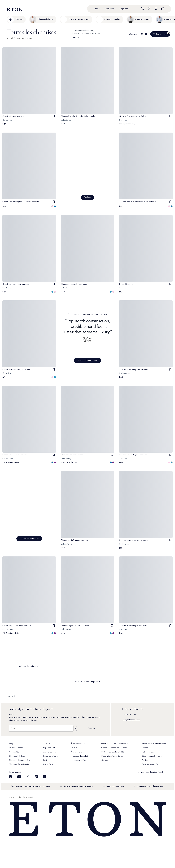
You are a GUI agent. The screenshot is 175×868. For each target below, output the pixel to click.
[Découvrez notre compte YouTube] (19, 777)
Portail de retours (50, 756)
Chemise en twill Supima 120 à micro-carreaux (21, 202)
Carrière (145, 760)
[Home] (87, 819)
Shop (97, 9)
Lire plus (75, 37)
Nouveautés (14, 752)
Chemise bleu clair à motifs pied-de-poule (78, 116)
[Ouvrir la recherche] (142, 9)
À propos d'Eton (78, 752)
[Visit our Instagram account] (10, 777)
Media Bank (48, 764)
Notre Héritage (148, 752)
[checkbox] (54, 116)
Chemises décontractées (19, 760)
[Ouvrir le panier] (163, 9)
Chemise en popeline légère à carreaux (135, 540)
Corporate (146, 748)
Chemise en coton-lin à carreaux (16, 284)
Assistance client (50, 752)
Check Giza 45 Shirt (127, 284)
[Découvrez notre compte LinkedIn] (36, 777)
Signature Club (49, 748)
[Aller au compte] (149, 9)
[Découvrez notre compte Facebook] (44, 777)
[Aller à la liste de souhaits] (156, 9)
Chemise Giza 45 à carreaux (14, 116)
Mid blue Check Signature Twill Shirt (134, 116)
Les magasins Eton (79, 760)
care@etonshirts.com (131, 720)
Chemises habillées (17, 756)
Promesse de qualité (79, 756)
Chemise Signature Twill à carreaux (17, 626)
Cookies (105, 760)
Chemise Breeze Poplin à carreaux (17, 370)
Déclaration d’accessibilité (112, 756)
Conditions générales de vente (114, 748)
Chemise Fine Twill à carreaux (15, 455)
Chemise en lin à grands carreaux (74, 540)
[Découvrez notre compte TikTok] (28, 777)
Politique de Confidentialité (113, 752)
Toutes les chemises (24, 38)
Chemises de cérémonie (19, 764)
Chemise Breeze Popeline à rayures (134, 370)
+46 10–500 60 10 (130, 714)
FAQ (45, 760)
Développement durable (152, 756)
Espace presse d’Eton (151, 764)
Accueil (10, 38)
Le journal (124, 9)
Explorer (110, 9)
